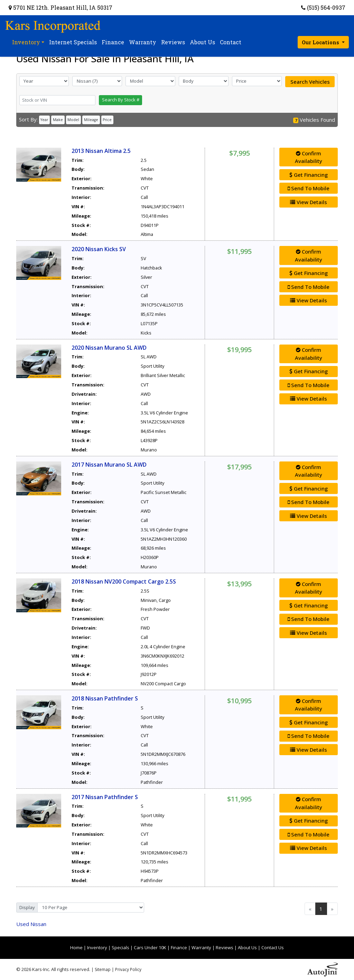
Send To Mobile (309, 188)
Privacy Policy (128, 969)
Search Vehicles (310, 82)
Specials (120, 947)
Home (76, 947)
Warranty (201, 947)
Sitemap (103, 969)
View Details (309, 202)
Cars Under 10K (150, 947)
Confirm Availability (309, 157)
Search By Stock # (121, 100)
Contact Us (273, 947)
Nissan (31, 924)
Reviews (225, 947)
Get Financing (309, 175)
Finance (179, 947)
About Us (247, 947)
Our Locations (321, 42)
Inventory (97, 947)
